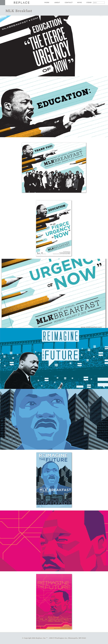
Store (89, 3)
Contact (69, 3)
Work (47, 3)
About (57, 3)
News (80, 3)
